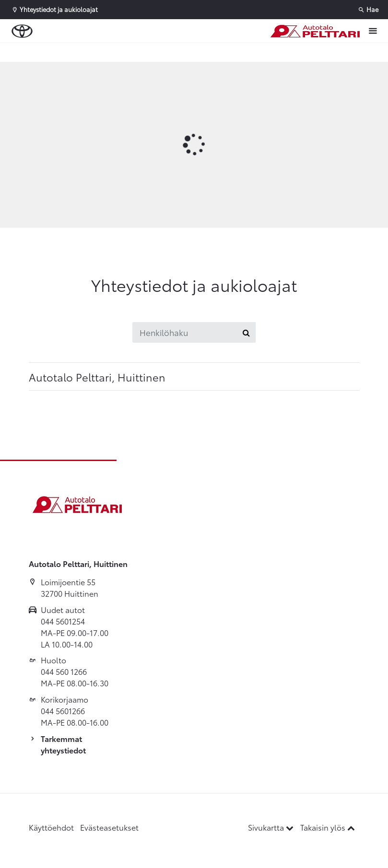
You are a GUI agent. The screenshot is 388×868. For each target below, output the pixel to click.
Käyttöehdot (51, 827)
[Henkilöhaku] (185, 332)
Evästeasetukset (109, 827)
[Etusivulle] (315, 31)
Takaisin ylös (328, 827)
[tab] (194, 376)
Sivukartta (272, 827)
